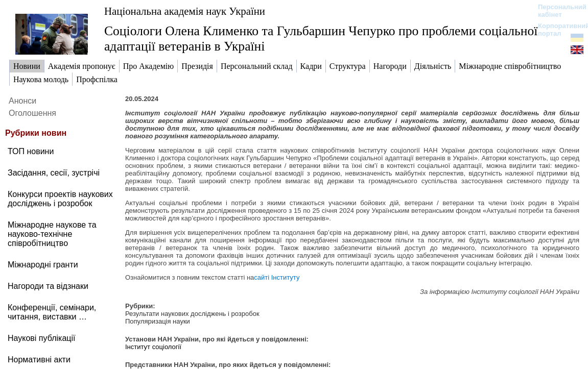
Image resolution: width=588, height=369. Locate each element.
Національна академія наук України (185, 11)
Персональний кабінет (557, 11)
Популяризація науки (158, 321)
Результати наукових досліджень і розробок (192, 314)
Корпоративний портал (557, 30)
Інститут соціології (153, 347)
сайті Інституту (277, 277)
